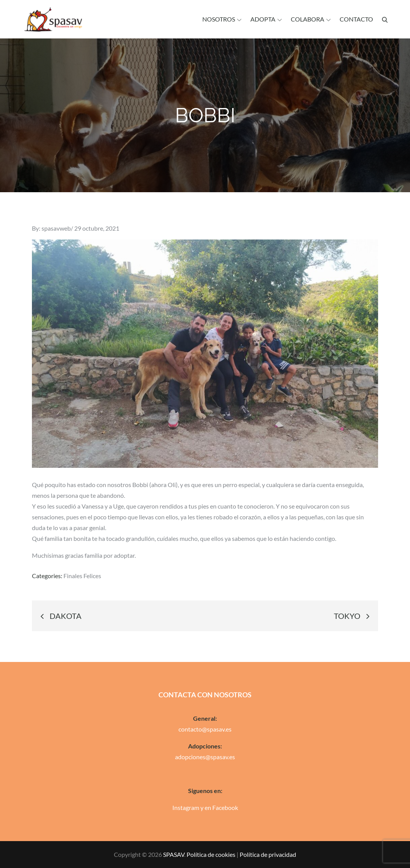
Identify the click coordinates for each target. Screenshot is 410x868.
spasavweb (56, 228)
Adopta (266, 19)
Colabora (311, 19)
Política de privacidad (268, 854)
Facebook (225, 807)
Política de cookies (211, 854)
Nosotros (222, 19)
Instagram (186, 807)
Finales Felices (82, 576)
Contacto (356, 19)
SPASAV (174, 854)
